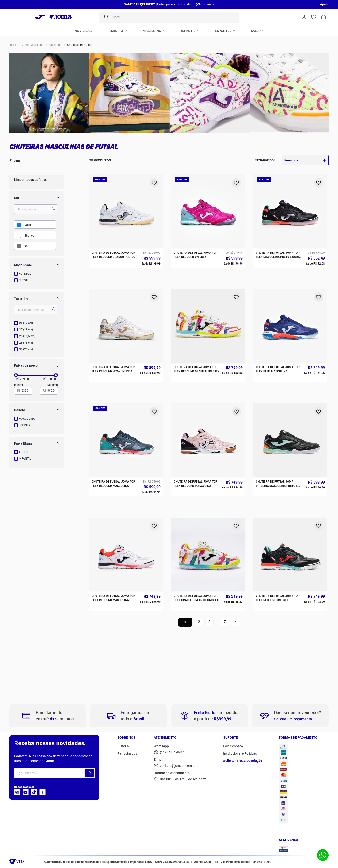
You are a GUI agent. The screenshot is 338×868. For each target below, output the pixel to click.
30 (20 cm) (26, 349)
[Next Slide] (197, 4)
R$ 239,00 (22, 379)
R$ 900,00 (49, 379)
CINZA (29, 246)
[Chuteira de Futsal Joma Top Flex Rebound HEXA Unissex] (126, 231)
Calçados (55, 45)
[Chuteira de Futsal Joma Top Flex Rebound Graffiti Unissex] (208, 231)
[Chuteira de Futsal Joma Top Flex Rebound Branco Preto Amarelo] (126, 187)
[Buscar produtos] (106, 17)
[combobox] (169, 17)
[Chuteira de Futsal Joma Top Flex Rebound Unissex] (208, 187)
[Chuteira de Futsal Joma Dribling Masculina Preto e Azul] (290, 275)
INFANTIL (25, 459)
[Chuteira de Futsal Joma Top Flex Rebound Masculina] (126, 275)
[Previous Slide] (141, 4)
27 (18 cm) (26, 330)
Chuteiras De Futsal (80, 45)
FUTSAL (24, 280)
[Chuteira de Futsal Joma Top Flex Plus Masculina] (290, 231)
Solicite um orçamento (293, 719)
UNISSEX (25, 425)
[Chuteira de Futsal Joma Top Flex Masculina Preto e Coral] (290, 187)
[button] (36, 265)
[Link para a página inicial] (13, 45)
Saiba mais (206, 4)
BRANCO (30, 236)
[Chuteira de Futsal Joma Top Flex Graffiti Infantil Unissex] (208, 319)
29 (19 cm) (26, 343)
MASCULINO (27, 419)
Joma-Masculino (33, 45)
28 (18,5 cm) (27, 336)
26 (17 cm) (26, 323)
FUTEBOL (25, 274)
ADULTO (24, 452)
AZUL (28, 225)
